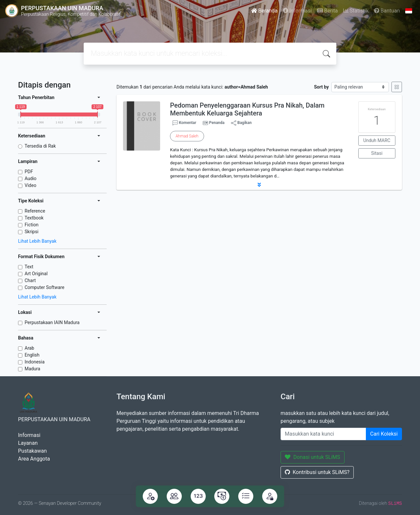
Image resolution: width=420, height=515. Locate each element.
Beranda (264, 11)
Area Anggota (34, 459)
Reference (35, 211)
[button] (259, 185)
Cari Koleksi (384, 434)
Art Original (36, 274)
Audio (31, 178)
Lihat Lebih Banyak (37, 241)
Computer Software (44, 287)
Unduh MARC (377, 140)
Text (29, 267)
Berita (327, 11)
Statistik (356, 11)
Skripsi (31, 232)
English (32, 355)
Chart (30, 280)
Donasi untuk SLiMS (313, 457)
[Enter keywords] (323, 434)
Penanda (217, 123)
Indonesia (35, 362)
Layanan (28, 443)
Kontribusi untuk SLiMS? (317, 472)
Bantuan (387, 11)
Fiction (31, 225)
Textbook (34, 218)
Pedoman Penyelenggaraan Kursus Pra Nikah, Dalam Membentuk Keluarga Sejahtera (247, 109)
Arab (29, 348)
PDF (29, 172)
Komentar (184, 123)
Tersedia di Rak (40, 146)
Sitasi (377, 153)
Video (31, 185)
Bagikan (241, 123)
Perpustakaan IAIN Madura (52, 322)
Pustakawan (32, 451)
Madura (32, 369)
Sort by (321, 87)
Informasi (297, 11)
